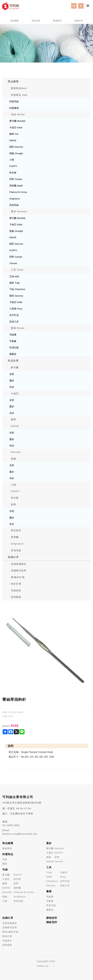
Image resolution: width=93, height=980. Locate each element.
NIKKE (13, 140)
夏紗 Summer (19, 211)
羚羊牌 (13, 173)
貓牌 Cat (14, 134)
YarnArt (13, 263)
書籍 (5, 864)
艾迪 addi (14, 276)
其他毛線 (14, 205)
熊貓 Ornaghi (16, 153)
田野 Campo (16, 179)
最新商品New (19, 88)
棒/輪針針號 (18, 577)
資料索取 (16, 597)
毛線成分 (7, 941)
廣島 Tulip (14, 283)
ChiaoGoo (52, 881)
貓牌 (13, 419)
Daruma (16, 452)
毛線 (5, 859)
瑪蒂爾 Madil (16, 186)
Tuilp (49, 872)
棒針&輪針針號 (10, 932)
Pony (63, 877)
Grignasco (15, 199)
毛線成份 (16, 590)
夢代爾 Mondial (17, 121)
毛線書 (13, 335)
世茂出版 (14, 347)
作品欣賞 (13, 361)
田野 (13, 505)
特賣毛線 (14, 101)
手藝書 (13, 341)
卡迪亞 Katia (16, 127)
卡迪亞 (15, 393)
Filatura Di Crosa (18, 192)
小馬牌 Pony (16, 309)
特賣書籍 (14, 108)
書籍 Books (18, 328)
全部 (12, 374)
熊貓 (13, 459)
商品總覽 (13, 81)
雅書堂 (13, 354)
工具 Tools (17, 270)
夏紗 (12, 381)
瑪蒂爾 (15, 537)
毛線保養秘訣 (19, 564)
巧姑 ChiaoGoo (17, 289)
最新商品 (7, 848)
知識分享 (13, 557)
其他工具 (14, 322)
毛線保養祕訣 (10, 923)
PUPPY (13, 166)
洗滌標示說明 (19, 570)
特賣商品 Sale (19, 95)
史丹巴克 (14, 315)
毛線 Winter (18, 114)
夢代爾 (15, 367)
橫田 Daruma (16, 147)
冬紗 (12, 387)
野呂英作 (16, 530)
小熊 (12, 160)
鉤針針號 (16, 584)
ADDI (49, 877)
